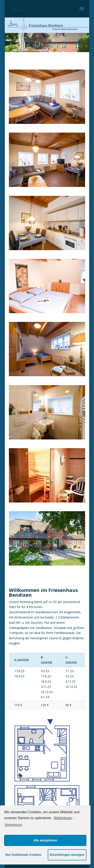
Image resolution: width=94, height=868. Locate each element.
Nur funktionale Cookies (23, 855)
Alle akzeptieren (45, 840)
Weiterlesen (63, 818)
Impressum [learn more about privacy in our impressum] (13, 825)
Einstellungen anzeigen (67, 855)
